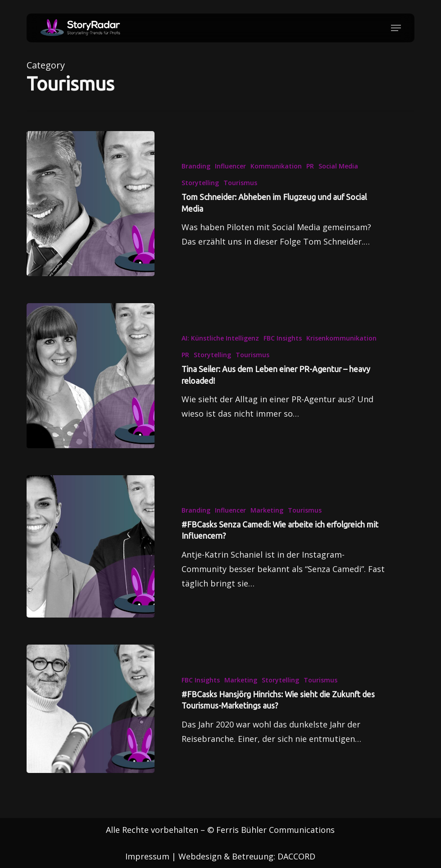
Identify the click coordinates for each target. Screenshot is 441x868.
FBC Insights (283, 338)
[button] (396, 28)
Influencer (230, 166)
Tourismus (240, 183)
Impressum (147, 856)
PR (310, 166)
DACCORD (296, 856)
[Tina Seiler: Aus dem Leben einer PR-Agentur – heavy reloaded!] (91, 376)
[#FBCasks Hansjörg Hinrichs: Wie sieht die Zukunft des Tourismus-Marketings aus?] (91, 715)
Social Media (338, 166)
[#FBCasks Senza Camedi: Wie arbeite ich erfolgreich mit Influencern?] (91, 552)
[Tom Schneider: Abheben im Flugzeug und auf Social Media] (91, 204)
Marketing (267, 516)
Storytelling (200, 183)
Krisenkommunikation (341, 338)
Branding (196, 166)
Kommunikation (276, 166)
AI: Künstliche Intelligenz (220, 338)
